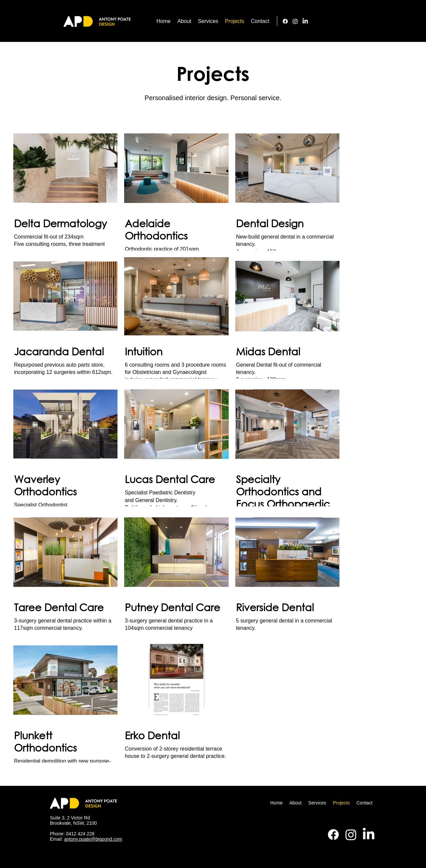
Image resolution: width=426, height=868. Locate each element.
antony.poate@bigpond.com (93, 839)
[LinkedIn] (305, 21)
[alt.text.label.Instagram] (295, 21)
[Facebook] (285, 21)
